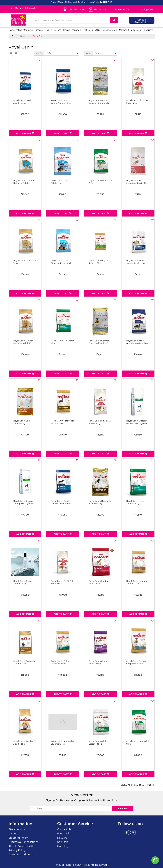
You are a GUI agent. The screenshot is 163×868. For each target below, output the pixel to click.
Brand (23, 36)
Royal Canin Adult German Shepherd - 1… (62, 502)
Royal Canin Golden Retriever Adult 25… (23, 342)
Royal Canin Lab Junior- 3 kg (22, 422)
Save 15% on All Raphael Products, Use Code (75, 2)
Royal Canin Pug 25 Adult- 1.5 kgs (98, 262)
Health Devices (53, 30)
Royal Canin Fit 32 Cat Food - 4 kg (100, 422)
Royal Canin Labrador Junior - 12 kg (137, 582)
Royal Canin (39, 36)
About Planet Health (21, 846)
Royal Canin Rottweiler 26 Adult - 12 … (62, 422)
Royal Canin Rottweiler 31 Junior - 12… (25, 662)
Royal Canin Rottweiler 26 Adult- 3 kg (100, 502)
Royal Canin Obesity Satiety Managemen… (24, 502)
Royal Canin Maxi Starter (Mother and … (62, 262)
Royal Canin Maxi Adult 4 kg (60, 182)
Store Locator (17, 829)
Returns (62, 838)
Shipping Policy (18, 838)
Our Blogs (63, 846)
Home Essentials (72, 30)
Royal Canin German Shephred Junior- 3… (99, 342)
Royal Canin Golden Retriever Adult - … (61, 662)
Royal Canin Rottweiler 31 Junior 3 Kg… (62, 743)
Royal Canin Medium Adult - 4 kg (99, 582)
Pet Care (88, 30)
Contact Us (64, 829)
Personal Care (109, 30)
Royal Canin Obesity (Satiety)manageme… (137, 422)
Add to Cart (25, 133)
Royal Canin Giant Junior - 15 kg (22, 582)
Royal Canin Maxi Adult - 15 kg (22, 102)
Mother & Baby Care (130, 30)
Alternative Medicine (21, 30)
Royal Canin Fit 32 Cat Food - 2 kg (137, 102)
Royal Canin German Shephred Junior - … (137, 662)
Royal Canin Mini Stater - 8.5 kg (97, 743)
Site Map (63, 842)
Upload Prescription (142, 21)
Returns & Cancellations (23, 842)
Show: (88, 53)
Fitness (39, 30)
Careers (13, 834)
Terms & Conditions (21, 855)
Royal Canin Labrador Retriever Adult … (24, 182)
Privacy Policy (17, 850)
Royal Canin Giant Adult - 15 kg (98, 662)
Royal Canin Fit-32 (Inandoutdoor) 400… (137, 182)
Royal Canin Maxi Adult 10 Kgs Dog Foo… (138, 342)
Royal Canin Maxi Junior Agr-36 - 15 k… (61, 102)
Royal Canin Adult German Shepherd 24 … (100, 103)
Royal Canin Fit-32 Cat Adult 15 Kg (62, 582)
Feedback (63, 834)
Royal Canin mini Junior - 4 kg (135, 502)
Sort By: (39, 53)
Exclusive (148, 30)
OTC (97, 30)
